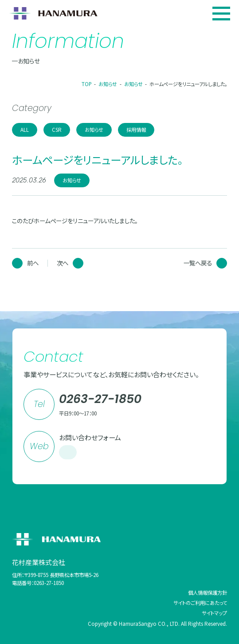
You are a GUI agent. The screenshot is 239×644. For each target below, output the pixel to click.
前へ (25, 263)
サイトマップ (214, 613)
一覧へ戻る (205, 263)
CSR (57, 130)
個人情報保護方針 (208, 593)
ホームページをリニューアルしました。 (188, 84)
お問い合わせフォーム (90, 447)
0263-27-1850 (100, 399)
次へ (70, 263)
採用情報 (136, 130)
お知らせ (108, 84)
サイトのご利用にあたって (200, 603)
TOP (87, 84)
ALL (25, 130)
